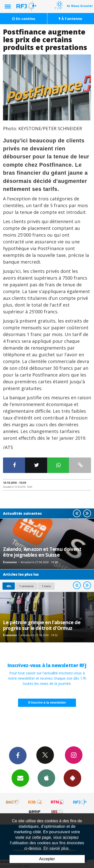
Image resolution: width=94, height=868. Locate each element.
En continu (24, 19)
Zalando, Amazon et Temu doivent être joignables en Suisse (42, 552)
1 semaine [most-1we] (26, 586)
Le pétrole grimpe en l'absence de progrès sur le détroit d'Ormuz (42, 625)
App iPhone (46, 778)
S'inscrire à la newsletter (47, 702)
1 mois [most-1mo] (46, 586)
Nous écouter (82, 6)
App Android (72, 778)
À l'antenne (70, 19)
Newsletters (20, 778)
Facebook (18, 755)
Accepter (47, 859)
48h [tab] (9, 586)
